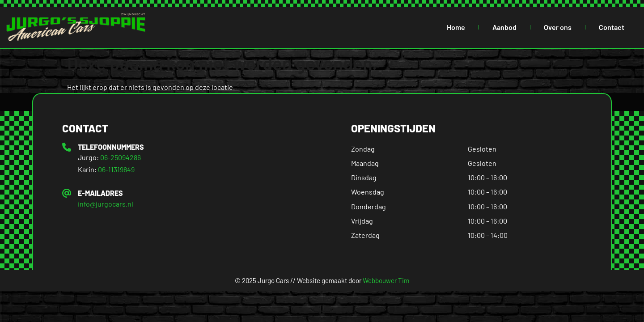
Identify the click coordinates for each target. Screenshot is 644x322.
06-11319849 (116, 169)
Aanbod (504, 27)
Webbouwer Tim (386, 280)
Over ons (558, 27)
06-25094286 (121, 157)
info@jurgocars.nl (106, 204)
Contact (612, 27)
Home (456, 27)
